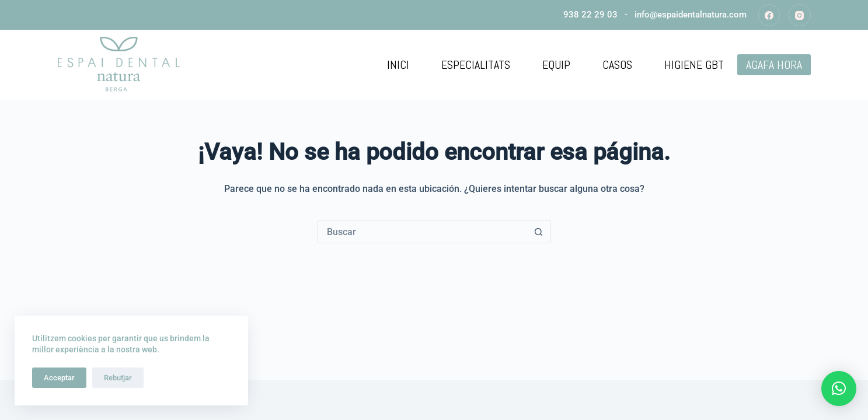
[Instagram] (800, 15)
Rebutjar (118, 378)
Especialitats (476, 65)
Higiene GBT (694, 65)
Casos (617, 65)
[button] (839, 388)
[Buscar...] (423, 232)
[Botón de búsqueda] (539, 232)
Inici (398, 65)
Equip (556, 65)
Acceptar (59, 378)
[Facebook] (769, 15)
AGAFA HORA (774, 65)
